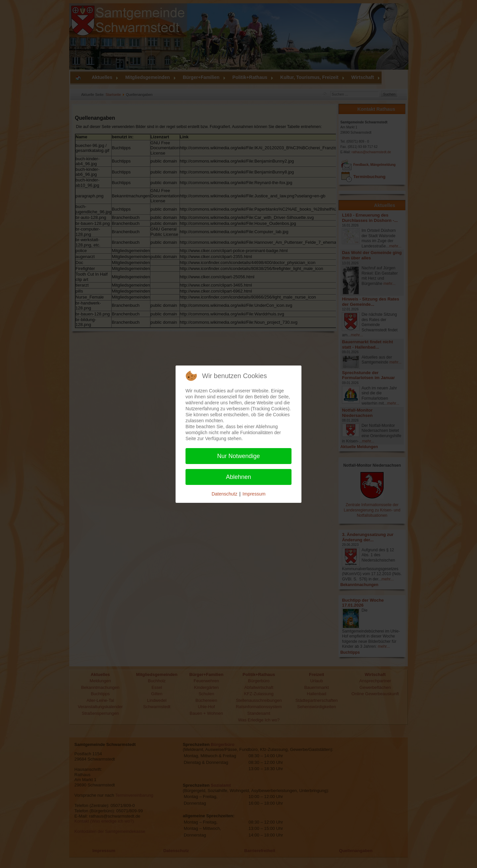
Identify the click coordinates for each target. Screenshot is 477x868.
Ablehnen (238, 477)
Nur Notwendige (238, 456)
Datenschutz (225, 494)
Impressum (254, 494)
